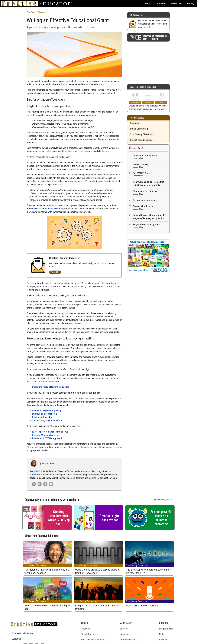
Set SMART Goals (150, 175)
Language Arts (166, 598)
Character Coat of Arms (150, 193)
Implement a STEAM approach (47, 408)
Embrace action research (145, 200)
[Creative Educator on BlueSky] (42, 614)
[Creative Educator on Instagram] (39, 453)
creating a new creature (51, 209)
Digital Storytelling (139, 129)
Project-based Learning (141, 140)
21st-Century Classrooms (86, 535)
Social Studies (166, 614)
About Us (17, 608)
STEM (123, 625)
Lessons (162, 3)
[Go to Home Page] (37, 4)
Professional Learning (23, 603)
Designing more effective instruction (51, 356)
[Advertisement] (148, 61)
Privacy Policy (117, 641)
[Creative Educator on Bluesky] (50, 453)
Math (161, 604)
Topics (147, 3)
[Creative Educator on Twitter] (24, 614)
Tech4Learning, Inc (87, 641)
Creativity (135, 123)
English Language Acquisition (134, 620)
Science (163, 609)
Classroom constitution (150, 157)
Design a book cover (150, 208)
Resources (176, 3)
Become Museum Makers (45, 404)
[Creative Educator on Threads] (45, 453)
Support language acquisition (47, 390)
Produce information (43, 386)
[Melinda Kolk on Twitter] (33, 453)
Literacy (124, 598)
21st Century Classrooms (37, 12)
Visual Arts (164, 620)
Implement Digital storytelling (47, 380)
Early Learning (87, 614)
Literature (125, 604)
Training (190, 3)
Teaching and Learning (91, 625)
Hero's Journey (150, 166)
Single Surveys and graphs (150, 226)
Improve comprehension (44, 383)
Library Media (127, 614)
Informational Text (129, 609)
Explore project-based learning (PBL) (51, 401)
